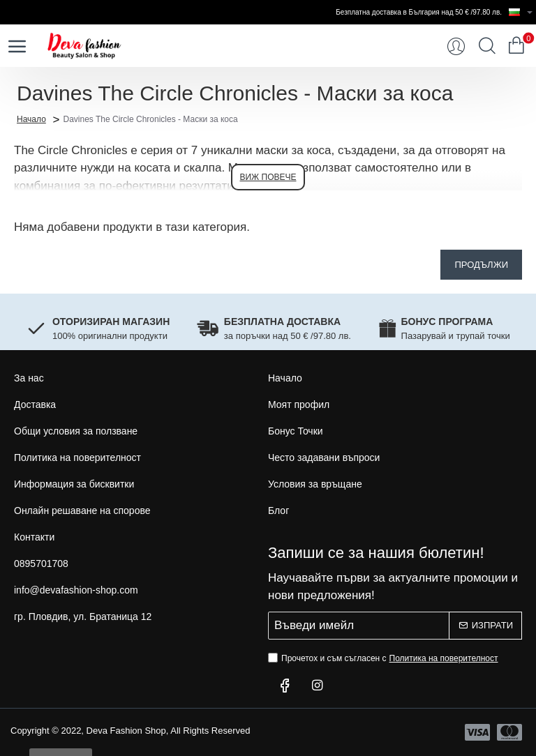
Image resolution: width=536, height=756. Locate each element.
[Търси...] (487, 46)
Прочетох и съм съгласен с (385, 658)
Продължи (481, 265)
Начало (31, 119)
